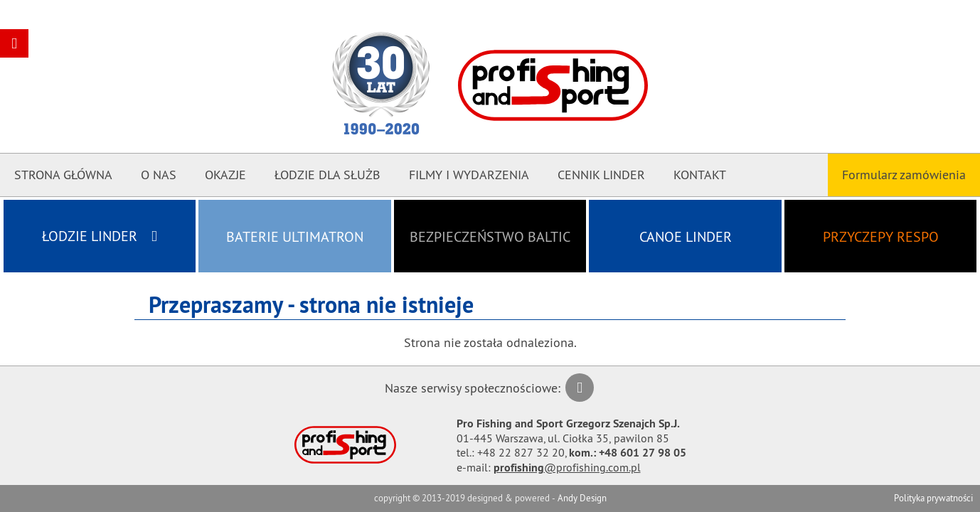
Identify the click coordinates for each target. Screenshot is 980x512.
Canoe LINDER (686, 236)
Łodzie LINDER (100, 236)
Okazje (225, 175)
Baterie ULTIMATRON (295, 236)
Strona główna (63, 175)
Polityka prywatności (933, 498)
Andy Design (582, 498)
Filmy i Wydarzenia (469, 175)
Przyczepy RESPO (881, 236)
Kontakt (700, 175)
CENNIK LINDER (601, 175)
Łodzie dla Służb (327, 175)
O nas (159, 175)
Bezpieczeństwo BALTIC (490, 236)
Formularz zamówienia (904, 175)
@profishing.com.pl (567, 467)
